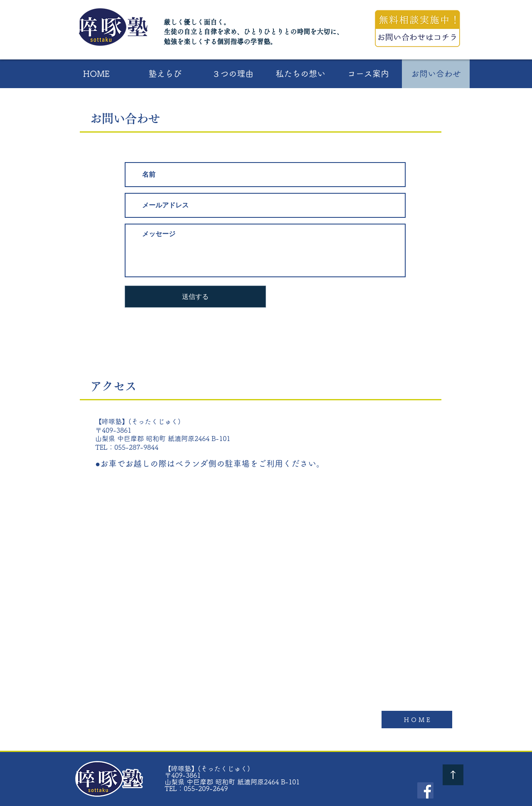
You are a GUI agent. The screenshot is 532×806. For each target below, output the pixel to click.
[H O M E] (417, 720)
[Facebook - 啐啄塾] (425, 790)
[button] (165, 74)
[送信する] (195, 297)
